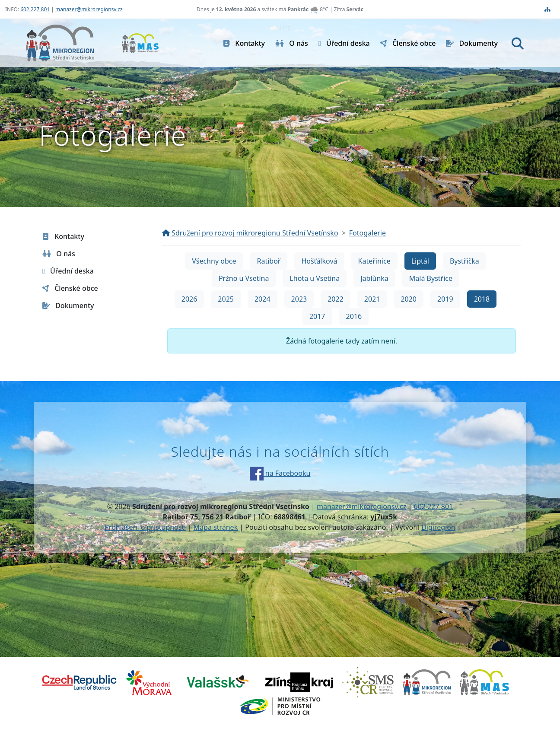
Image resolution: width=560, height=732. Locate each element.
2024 (262, 299)
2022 (336, 299)
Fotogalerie (367, 233)
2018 (482, 299)
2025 (226, 299)
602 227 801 (35, 9)
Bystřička (465, 261)
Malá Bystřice (431, 278)
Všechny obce (214, 261)
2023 (299, 299)
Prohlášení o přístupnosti (145, 527)
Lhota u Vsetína (315, 278)
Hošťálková (319, 261)
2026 (189, 299)
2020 (409, 299)
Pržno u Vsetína (244, 278)
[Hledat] (518, 43)
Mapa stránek (216, 527)
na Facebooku (280, 473)
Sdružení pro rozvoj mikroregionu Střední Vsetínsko (250, 233)
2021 (372, 299)
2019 (445, 299)
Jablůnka (374, 278)
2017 (317, 316)
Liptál (420, 261)
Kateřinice (374, 261)
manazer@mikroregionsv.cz (89, 9)
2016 (354, 316)
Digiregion (438, 527)
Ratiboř (269, 261)
